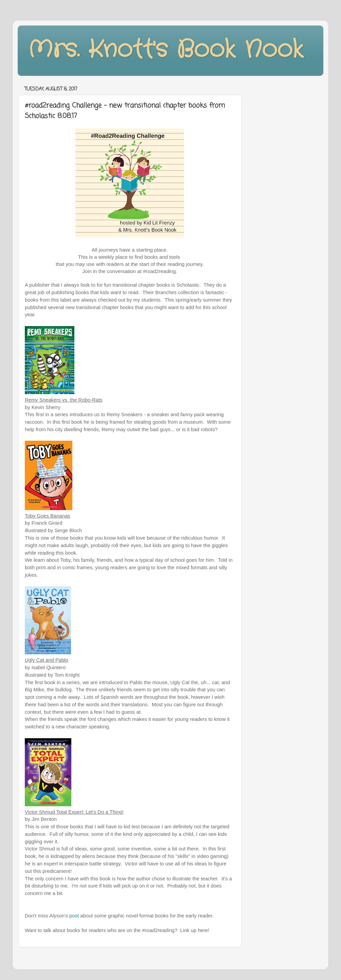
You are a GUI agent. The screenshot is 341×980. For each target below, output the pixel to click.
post (74, 916)
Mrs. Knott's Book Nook (166, 50)
